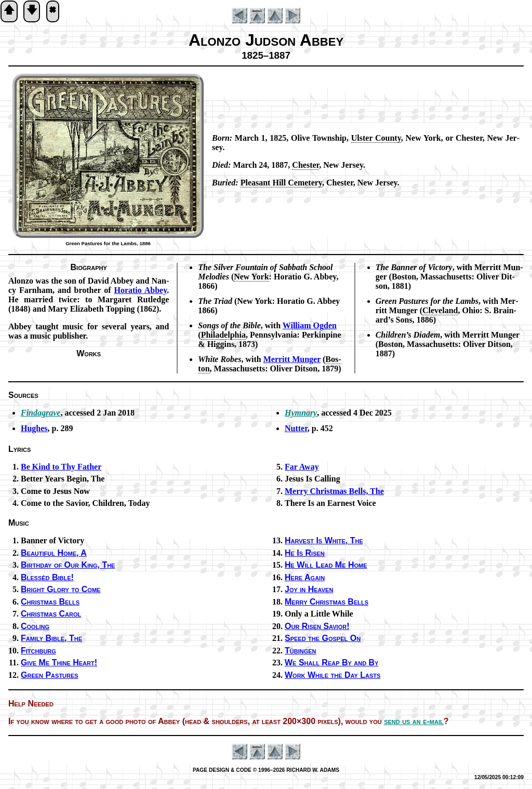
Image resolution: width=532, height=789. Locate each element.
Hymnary (301, 413)
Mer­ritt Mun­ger (292, 359)
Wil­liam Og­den (310, 325)
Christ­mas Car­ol (51, 614)
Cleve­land (440, 310)
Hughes (34, 428)
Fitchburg (38, 651)
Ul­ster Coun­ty (376, 138)
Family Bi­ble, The (51, 638)
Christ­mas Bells (50, 602)
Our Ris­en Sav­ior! (317, 626)
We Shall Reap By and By (331, 663)
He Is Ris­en (305, 553)
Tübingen (301, 651)
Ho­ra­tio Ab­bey (140, 290)
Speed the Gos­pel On (323, 638)
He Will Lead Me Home (326, 565)
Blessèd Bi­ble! (47, 577)
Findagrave (41, 413)
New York (251, 277)
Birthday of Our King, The (68, 565)
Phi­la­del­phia (223, 335)
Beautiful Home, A (54, 553)
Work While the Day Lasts (332, 675)
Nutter (296, 428)
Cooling (35, 626)
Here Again (305, 577)
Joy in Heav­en (309, 589)
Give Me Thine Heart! (59, 663)
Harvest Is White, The (324, 540)
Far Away (302, 467)
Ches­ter (305, 165)
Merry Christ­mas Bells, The (334, 491)
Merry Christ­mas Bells (327, 602)
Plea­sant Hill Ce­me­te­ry (281, 183)
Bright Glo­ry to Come (61, 589)
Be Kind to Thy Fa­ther (61, 467)
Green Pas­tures (50, 675)
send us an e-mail (414, 721)
